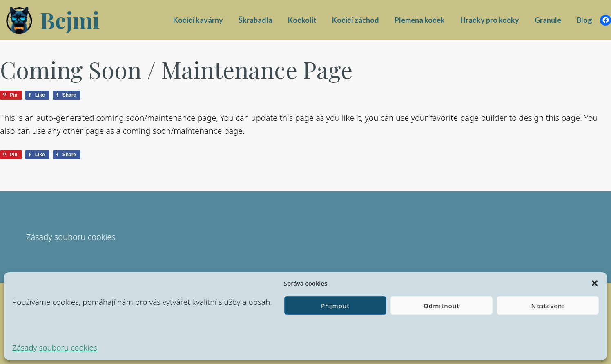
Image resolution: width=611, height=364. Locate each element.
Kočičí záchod (356, 20)
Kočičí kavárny (198, 20)
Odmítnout (442, 306)
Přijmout (335, 306)
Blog (584, 20)
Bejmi (70, 20)
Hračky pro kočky (490, 20)
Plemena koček (420, 20)
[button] (595, 283)
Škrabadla (255, 20)
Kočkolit (302, 20)
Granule (548, 20)
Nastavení (548, 306)
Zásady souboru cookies (55, 348)
